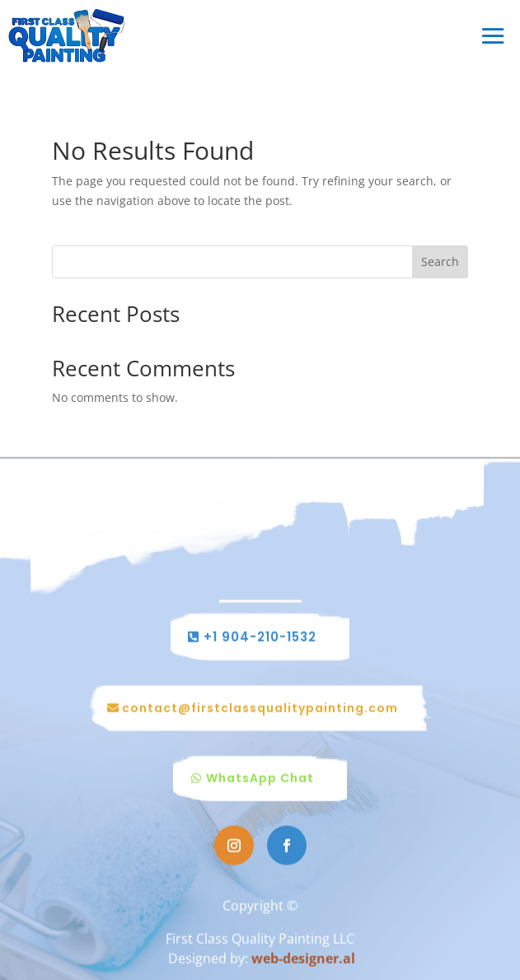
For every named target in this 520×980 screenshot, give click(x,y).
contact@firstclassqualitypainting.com (260, 708)
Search (440, 261)
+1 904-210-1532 (260, 638)
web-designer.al (303, 959)
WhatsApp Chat (260, 779)
